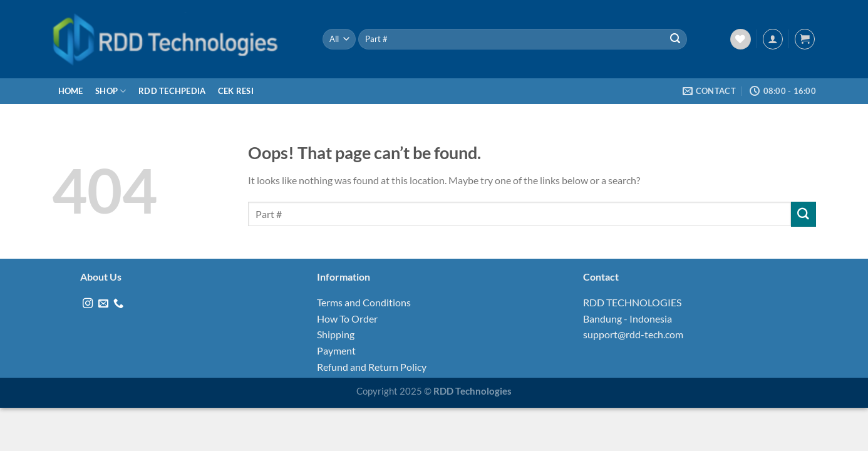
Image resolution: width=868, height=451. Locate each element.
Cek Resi (236, 91)
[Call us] (118, 304)
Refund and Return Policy (372, 367)
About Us (101, 277)
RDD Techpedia (172, 91)
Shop (111, 91)
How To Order (347, 319)
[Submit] (675, 39)
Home (71, 91)
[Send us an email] (103, 304)
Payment (336, 350)
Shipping (336, 334)
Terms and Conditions (364, 302)
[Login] (773, 39)
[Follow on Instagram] (88, 304)
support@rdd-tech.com (633, 334)
